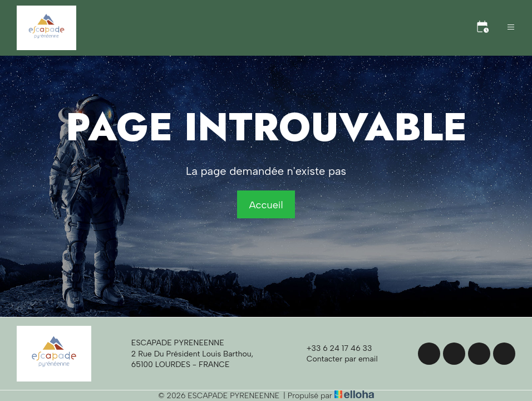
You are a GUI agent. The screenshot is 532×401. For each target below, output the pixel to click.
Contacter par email (336, 359)
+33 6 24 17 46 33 (333, 349)
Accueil (266, 205)
